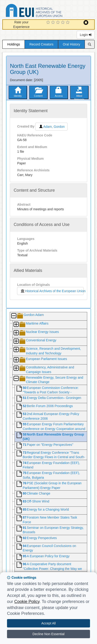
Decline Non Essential (48, 634)
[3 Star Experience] (59, 23)
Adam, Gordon (51, 127)
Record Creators (41, 44)
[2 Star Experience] (54, 23)
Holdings (14, 44)
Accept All (48, 623)
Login (86, 35)
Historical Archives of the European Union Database (47, 11)
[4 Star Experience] (63, 23)
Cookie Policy (27, 602)
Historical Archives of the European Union (52, 291)
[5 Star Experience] (68, 23)
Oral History (72, 44)
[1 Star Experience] (49, 23)
